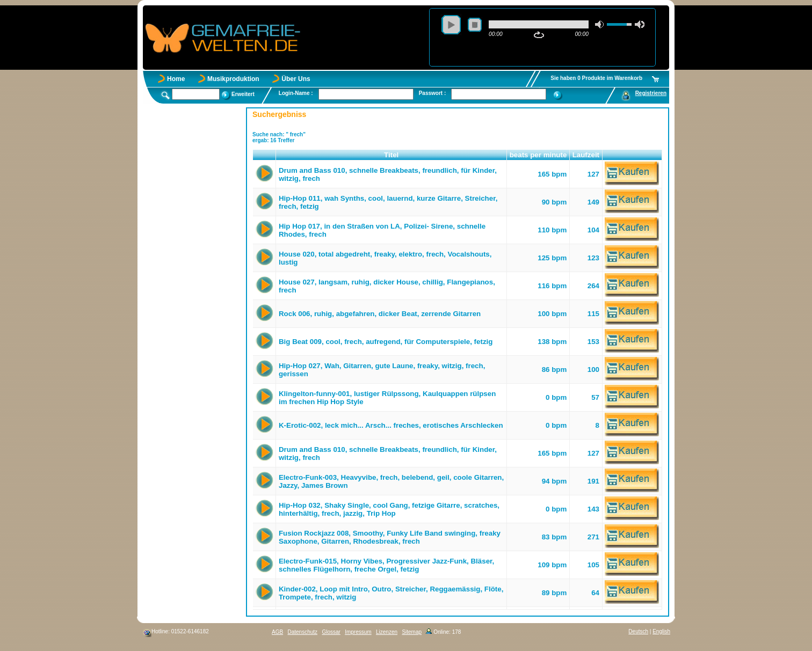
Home (176, 79)
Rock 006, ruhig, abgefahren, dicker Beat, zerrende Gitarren (380, 314)
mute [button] (600, 24)
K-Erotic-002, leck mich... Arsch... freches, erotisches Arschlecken (391, 425)
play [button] (451, 25)
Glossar (331, 632)
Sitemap (412, 632)
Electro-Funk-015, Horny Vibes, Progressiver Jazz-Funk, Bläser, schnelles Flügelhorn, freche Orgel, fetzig (386, 565)
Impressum (358, 632)
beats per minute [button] (538, 155)
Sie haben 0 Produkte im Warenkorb (596, 78)
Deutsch (638, 631)
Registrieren (651, 93)
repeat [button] (539, 35)
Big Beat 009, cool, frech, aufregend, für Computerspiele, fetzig (386, 342)
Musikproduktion (233, 79)
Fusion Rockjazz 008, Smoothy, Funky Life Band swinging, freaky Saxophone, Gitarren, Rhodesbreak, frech (390, 537)
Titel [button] (391, 155)
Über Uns (296, 79)
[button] (264, 155)
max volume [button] (640, 24)
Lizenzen (387, 632)
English (661, 631)
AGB (277, 632)
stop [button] (475, 25)
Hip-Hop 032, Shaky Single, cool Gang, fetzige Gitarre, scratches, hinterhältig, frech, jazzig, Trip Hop (389, 509)
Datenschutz (302, 632)
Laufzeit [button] (586, 155)
